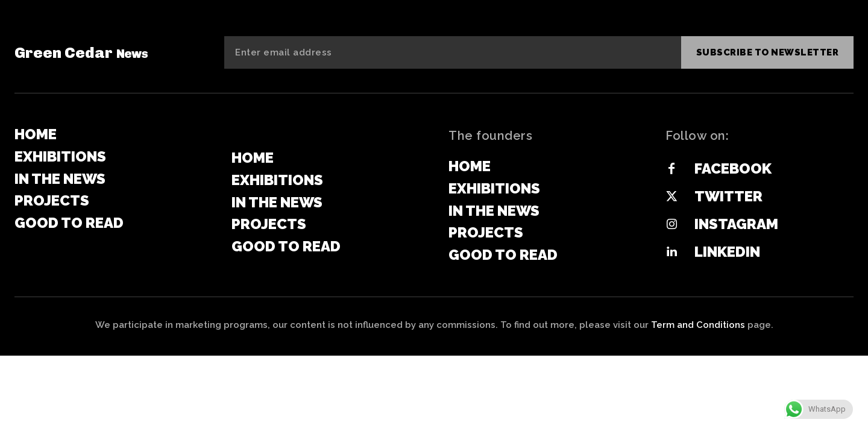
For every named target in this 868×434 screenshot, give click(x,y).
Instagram (736, 224)
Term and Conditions (698, 325)
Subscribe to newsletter (768, 52)
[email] (453, 52)
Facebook (733, 168)
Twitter (728, 196)
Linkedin (727, 252)
